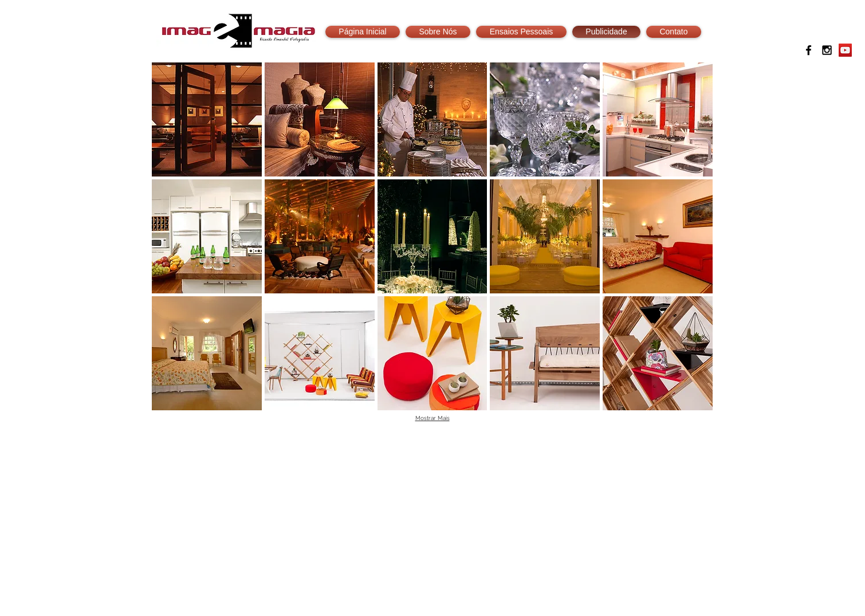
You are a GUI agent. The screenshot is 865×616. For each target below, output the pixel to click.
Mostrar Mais (433, 418)
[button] (207, 119)
